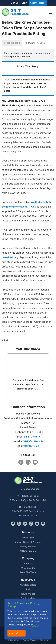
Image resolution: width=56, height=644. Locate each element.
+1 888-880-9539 (30, 490)
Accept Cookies (17, 633)
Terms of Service (30, 640)
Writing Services (28, 547)
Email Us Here (32, 437)
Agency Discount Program (28, 542)
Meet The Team (28, 573)
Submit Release (38, 3)
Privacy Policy (14, 640)
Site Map (44, 640)
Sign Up (14, 3)
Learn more (14, 621)
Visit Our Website (33, 441)
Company (28, 558)
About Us (28, 564)
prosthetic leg (10, 257)
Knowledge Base (28, 585)
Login (24, 3)
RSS (28, 590)
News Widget (28, 594)
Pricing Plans (28, 538)
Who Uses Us (28, 568)
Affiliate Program (28, 551)
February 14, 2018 (35, 43)
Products (28, 533)
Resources (28, 580)
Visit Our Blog (31, 446)
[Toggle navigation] (51, 12)
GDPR (35, 625)
